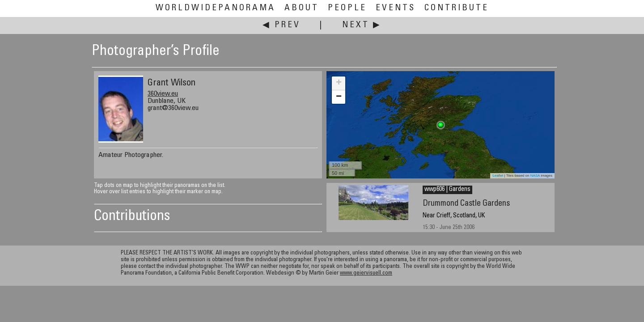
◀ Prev (282, 25)
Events (396, 8)
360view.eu (163, 94)
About (302, 8)
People (347, 8)
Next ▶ (362, 25)
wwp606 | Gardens (447, 190)
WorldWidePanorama (216, 8)
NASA (535, 176)
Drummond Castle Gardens (466, 204)
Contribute (457, 8)
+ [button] (339, 83)
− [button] (339, 97)
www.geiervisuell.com (366, 273)
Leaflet (498, 176)
